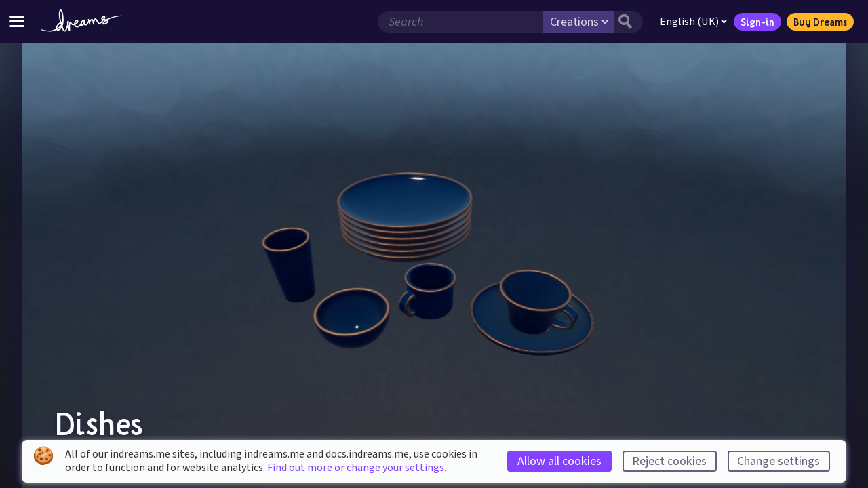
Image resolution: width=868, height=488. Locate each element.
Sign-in (757, 22)
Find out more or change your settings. (357, 468)
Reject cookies (669, 461)
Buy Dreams (820, 22)
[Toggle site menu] (17, 21)
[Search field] (460, 22)
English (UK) (693, 22)
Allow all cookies (559, 461)
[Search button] (629, 22)
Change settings (778, 461)
